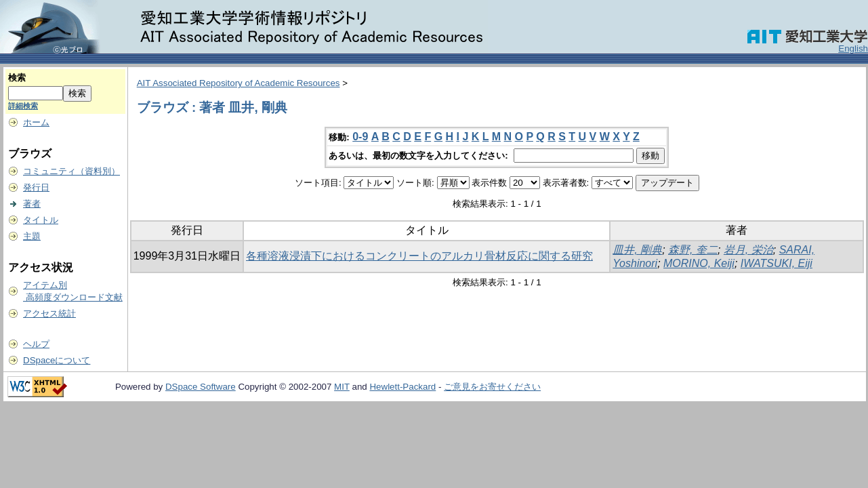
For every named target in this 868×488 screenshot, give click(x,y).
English (853, 48)
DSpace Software (201, 387)
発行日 (36, 187)
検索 (17, 78)
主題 (32, 236)
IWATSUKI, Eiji (777, 263)
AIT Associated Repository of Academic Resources (239, 83)
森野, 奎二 (693, 250)
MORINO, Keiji (699, 263)
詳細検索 (23, 106)
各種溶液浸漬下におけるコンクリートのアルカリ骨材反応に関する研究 (419, 256)
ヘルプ (36, 344)
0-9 (360, 137)
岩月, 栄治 (748, 250)
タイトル (41, 220)
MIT (342, 387)
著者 (32, 204)
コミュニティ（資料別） (71, 171)
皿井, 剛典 (637, 250)
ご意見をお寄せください (492, 387)
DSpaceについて (57, 360)
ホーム (36, 122)
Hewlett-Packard (402, 387)
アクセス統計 (49, 313)
